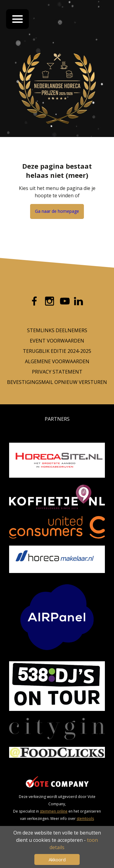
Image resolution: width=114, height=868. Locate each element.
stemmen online (54, 811)
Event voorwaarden (57, 341)
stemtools (85, 819)
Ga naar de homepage (57, 211)
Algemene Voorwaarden (57, 361)
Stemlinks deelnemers (57, 330)
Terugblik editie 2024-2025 (57, 351)
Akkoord (57, 859)
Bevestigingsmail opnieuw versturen (57, 382)
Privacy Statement (57, 372)
